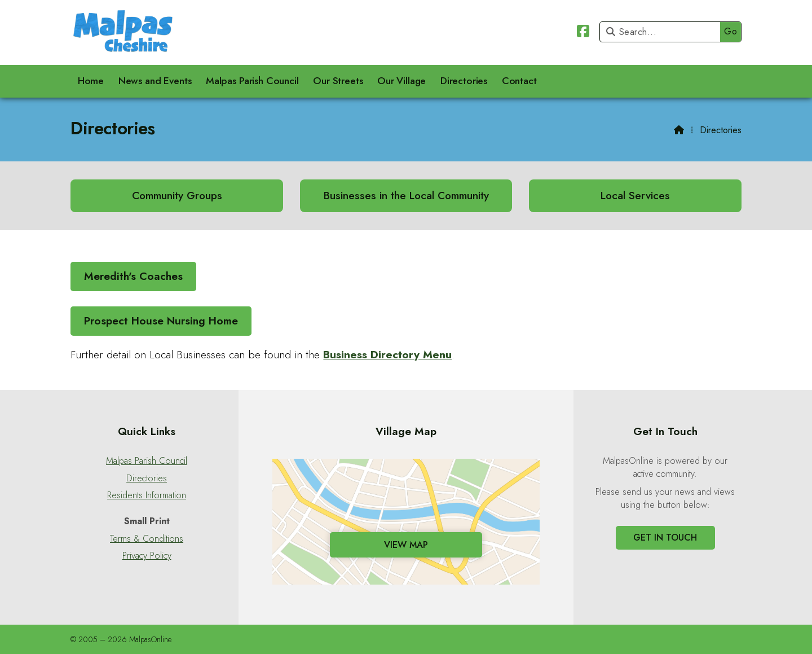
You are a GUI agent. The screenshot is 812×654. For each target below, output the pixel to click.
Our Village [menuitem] (401, 81)
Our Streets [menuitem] (338, 81)
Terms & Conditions (147, 539)
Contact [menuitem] (519, 81)
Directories (147, 479)
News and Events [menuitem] (155, 81)
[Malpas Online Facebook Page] (583, 33)
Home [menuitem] (91, 81)
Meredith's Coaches (133, 276)
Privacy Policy (147, 556)
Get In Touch (665, 537)
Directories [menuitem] (464, 81)
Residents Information (147, 495)
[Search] (663, 32)
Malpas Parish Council (147, 461)
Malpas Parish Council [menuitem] (252, 81)
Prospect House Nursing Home (161, 321)
